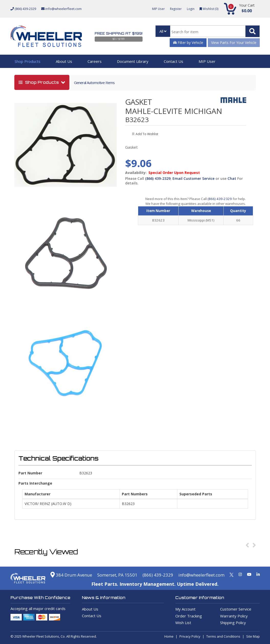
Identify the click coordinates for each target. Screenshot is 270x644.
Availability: (136, 173)
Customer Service (236, 609)
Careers (95, 61)
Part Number (30, 473)
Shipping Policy (233, 623)
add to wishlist (147, 134)
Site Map (253, 636)
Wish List (183, 623)
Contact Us (174, 61)
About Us (64, 61)
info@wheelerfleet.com (61, 9)
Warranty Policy (234, 616)
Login (190, 9)
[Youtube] (249, 574)
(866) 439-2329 (23, 9)
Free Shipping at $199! (119, 33)
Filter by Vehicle (188, 43)
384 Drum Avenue (61, 575)
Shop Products (28, 61)
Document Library (133, 61)
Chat (232, 178)
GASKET (138, 102)
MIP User (156, 9)
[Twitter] (231, 574)
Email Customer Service (193, 178)
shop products (39, 82)
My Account (185, 609)
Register (174, 9)
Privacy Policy (190, 636)
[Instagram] (240, 574)
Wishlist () (209, 9)
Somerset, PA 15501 (111, 575)
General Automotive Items (94, 83)
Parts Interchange (35, 483)
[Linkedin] (258, 574)
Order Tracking (189, 616)
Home (169, 636)
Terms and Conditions (223, 636)
